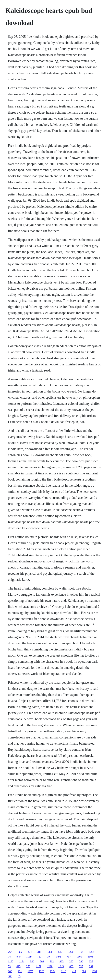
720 (39, 957)
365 (71, 961)
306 (10, 976)
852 (91, 966)
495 (18, 966)
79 (49, 957)
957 (91, 961)
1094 (94, 971)
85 (19, 976)
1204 (53, 971)
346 (32, 961)
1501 (79, 957)
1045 (61, 966)
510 (60, 952)
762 (52, 961)
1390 (50, 952)
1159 (39, 966)
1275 (30, 971)
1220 (71, 952)
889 (84, 971)
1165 (11, 961)
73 (9, 966)
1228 (50, 966)
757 (69, 957)
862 (71, 966)
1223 (41, 971)
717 (81, 966)
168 (81, 952)
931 (20, 971)
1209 (92, 952)
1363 (90, 957)
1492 (58, 957)
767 (10, 952)
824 (30, 952)
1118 (64, 971)
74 (9, 957)
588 (81, 961)
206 (10, 971)
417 (74, 971)
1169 (29, 957)
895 (62, 961)
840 (18, 957)
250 (28, 966)
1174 (22, 961)
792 (42, 961)
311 (39, 952)
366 (20, 952)
